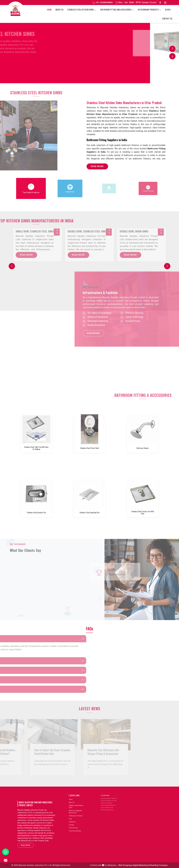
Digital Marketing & (141, 865)
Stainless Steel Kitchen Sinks (82, 9)
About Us (59, 9)
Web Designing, (125, 865)
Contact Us (167, 18)
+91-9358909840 (103, 3)
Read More (97, 167)
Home (49, 9)
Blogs (168, 9)
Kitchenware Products (150, 9)
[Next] (167, 266)
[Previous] (12, 266)
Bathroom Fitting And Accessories (117, 9)
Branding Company (159, 865)
